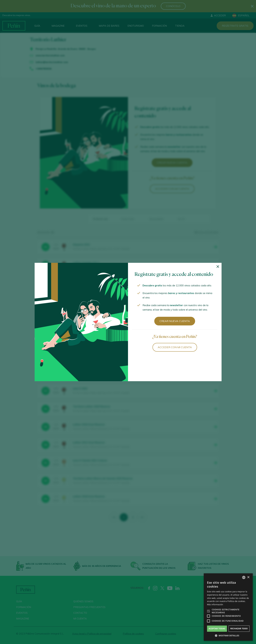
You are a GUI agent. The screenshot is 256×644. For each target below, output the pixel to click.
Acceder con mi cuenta (175, 347)
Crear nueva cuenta (175, 321)
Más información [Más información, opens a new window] (215, 605)
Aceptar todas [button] (217, 629)
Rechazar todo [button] (239, 629)
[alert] (228, 607)
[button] (228, 636)
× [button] (248, 577)
